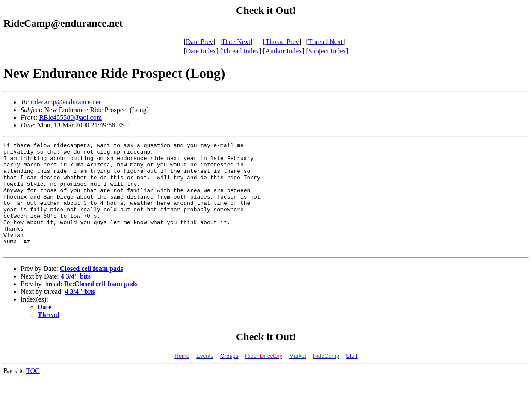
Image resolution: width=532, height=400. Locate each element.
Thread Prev (282, 42)
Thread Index (241, 51)
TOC (33, 393)
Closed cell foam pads (92, 290)
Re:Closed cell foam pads (101, 306)
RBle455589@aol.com (70, 117)
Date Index (201, 51)
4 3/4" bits (76, 298)
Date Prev (200, 42)
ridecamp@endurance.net (66, 102)
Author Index (284, 51)
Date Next (236, 42)
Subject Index (327, 51)
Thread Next (325, 42)
